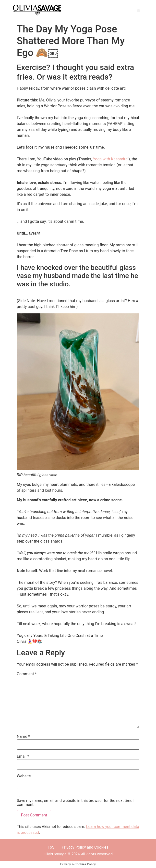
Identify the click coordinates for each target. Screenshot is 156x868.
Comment (27, 674)
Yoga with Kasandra (110, 159)
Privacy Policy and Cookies (85, 847)
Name (24, 737)
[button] (138, 11)
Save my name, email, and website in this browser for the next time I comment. (76, 803)
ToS (51, 847)
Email (23, 756)
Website (24, 776)
